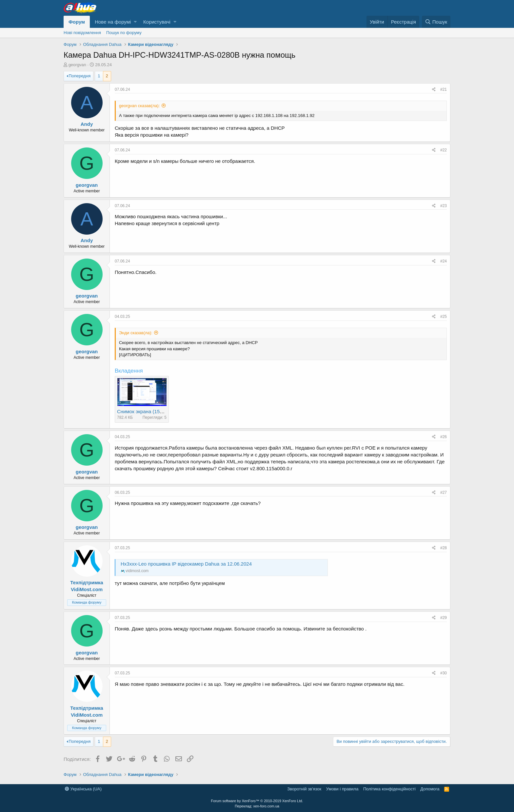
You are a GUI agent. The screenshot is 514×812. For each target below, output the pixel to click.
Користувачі (157, 22)
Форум (77, 22)
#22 (444, 150)
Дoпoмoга (430, 789)
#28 (444, 548)
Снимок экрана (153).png (145, 411)
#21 (444, 89)
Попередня (79, 76)
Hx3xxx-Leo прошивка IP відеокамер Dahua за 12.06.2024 (186, 564)
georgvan (77, 65)
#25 (444, 317)
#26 (444, 437)
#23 (444, 206)
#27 (444, 493)
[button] (135, 22)
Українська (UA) (83, 789)
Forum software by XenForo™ (257, 801)
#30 (444, 673)
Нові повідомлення (82, 33)
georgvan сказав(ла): (139, 106)
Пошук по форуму (124, 33)
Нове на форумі (113, 22)
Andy (87, 124)
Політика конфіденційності (389, 789)
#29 (444, 618)
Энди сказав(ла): (136, 333)
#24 (444, 261)
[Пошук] (436, 22)
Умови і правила (342, 789)
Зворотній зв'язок (304, 789)
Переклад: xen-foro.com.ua (257, 806)
